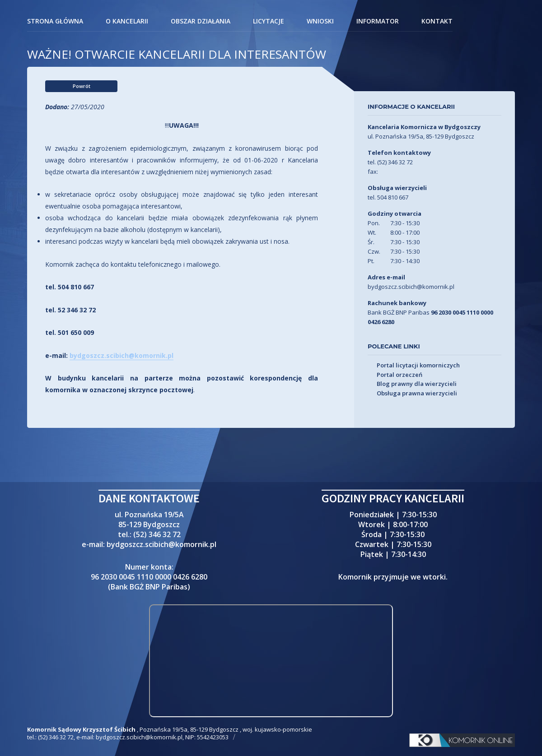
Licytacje (269, 22)
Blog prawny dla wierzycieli (417, 384)
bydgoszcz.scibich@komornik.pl (121, 355)
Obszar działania (201, 22)
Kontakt (437, 22)
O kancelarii (127, 22)
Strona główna (55, 22)
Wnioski (320, 22)
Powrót (82, 86)
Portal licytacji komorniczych (418, 366)
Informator (378, 22)
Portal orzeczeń (399, 375)
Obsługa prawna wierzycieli (417, 394)
